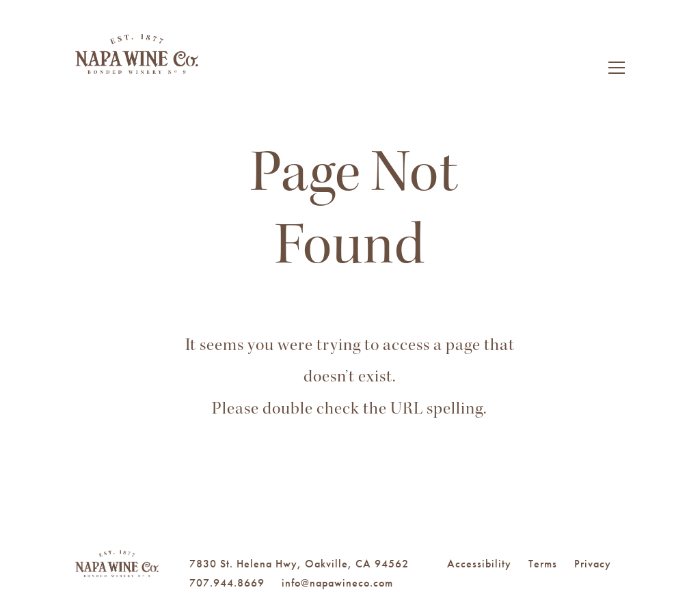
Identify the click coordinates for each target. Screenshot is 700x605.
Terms (543, 564)
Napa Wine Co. (137, 72)
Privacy (593, 564)
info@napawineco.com (337, 583)
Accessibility (479, 564)
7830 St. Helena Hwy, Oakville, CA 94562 (299, 564)
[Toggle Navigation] (617, 70)
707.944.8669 (227, 583)
